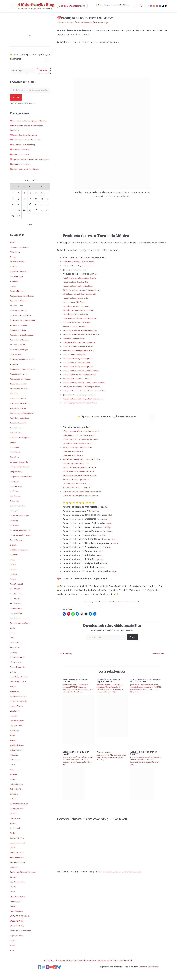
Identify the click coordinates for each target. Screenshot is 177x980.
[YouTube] (157, 6)
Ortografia (15, 803)
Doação (13, 588)
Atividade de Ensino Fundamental (25, 330)
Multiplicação (16, 769)
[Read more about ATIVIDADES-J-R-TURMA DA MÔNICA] (142, 784)
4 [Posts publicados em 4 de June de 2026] (30, 202)
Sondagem (15, 877)
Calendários (15, 466)
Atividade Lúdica (17, 364)
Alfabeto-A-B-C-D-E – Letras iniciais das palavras (85, 439)
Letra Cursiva (16, 720)
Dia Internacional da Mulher (23, 540)
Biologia (14, 452)
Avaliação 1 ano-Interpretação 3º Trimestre (82, 435)
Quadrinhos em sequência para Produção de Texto (86, 334)
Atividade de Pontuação (21, 359)
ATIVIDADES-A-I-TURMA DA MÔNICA (76, 753)
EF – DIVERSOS (17, 598)
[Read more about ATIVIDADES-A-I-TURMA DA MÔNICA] (74, 784)
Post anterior (65, 654)
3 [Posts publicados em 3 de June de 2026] (24, 202)
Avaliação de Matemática (21, 427)
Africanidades (16, 261)
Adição (13, 252)
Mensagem (15, 764)
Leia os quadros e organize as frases (79, 378)
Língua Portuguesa (19, 730)
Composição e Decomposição (23, 486)
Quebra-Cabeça (17, 828)
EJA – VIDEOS (16, 628)
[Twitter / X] (166, 6)
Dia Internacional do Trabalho (23, 545)
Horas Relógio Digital (20, 691)
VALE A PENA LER (18, 930)
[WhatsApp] (146, 6)
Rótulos (13, 842)
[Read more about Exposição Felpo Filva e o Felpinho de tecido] (112, 716)
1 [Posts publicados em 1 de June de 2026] (13, 202)
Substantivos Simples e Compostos (26, 881)
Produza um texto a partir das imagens (80, 322)
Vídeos (13, 955)
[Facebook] (148, 6)
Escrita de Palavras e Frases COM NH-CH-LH (83, 467)
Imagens (14, 696)
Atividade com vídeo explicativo (24, 305)
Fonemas (14, 662)
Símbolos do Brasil (18, 862)
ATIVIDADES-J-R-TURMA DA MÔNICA (144, 753)
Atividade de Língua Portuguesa (25, 344)
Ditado (13, 569)
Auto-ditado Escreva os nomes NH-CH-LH (82, 471)
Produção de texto (18, 818)
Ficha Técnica (16, 657)
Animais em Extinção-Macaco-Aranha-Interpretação (87, 491)
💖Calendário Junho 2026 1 (22, 174)
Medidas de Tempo (19, 754)
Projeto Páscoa (104, 752)
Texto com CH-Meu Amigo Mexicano (80, 479)
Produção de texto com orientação (78, 298)
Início (34, 970)
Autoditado (15, 403)
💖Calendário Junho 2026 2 (23, 159)
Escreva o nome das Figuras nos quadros (81, 358)
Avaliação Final (17, 437)
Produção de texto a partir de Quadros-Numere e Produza (89, 382)
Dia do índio (15, 535)
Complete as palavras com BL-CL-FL (79, 463)
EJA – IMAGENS (17, 623)
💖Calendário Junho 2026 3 (23, 155)
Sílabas (13, 857)
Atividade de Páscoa (19, 354)
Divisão (13, 579)
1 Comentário (117, 684)
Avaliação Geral (17, 442)
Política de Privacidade (134, 970)
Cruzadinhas (16, 510)
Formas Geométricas (19, 667)
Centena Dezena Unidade (22, 476)
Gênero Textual (17, 671)
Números (14, 789)
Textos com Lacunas (19, 906)
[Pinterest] (154, 6)
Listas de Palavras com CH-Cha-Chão (80, 487)
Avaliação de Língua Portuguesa (25, 422)
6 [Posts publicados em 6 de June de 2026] (42, 202)
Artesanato (15, 291)
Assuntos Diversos (18, 300)
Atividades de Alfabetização (23, 388)
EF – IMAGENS (17, 603)
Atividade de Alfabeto (20, 310)
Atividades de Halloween (21, 398)
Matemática (15, 740)
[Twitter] (42, 976)
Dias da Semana (17, 549)
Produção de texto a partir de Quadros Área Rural (85, 370)
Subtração (15, 886)
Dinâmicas (15, 564)
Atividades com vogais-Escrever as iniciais (82, 310)
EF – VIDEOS (16, 608)
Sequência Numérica (19, 852)
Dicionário (15, 554)
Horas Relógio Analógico (21, 686)
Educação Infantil (18, 593)
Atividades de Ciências (20, 393)
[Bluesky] (160, 6)
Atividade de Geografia (20, 335)
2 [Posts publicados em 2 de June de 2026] (19, 202)
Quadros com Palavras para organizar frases (83, 394)
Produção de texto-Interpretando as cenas (82, 265)
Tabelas (13, 896)
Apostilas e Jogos (18, 286)
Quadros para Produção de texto (78, 269)
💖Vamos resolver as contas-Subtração (28, 178)
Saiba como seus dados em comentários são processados (125, 872)
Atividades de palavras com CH (77, 483)
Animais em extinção (19, 271)
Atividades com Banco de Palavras (26, 379)
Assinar (16, 98)
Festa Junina (16, 652)
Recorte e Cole (17, 837)
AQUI (106, 507)
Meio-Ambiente (17, 759)
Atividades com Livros (20, 383)
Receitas (14, 833)
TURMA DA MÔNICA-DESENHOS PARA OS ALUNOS (145, 680)
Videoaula (14, 950)
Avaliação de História (19, 418)
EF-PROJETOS (17, 613)
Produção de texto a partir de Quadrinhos (82, 286)
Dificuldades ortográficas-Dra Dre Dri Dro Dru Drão (86, 459)
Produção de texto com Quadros (78, 354)
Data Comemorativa (19, 515)
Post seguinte (159, 654)
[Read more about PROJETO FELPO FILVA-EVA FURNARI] (78, 719)
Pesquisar (43, 71)
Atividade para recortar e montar (25, 369)
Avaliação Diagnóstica (20, 432)
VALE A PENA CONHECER (22, 925)
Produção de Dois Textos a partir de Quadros (83, 374)
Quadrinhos (15, 823)
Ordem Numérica (18, 798)
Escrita (13, 637)
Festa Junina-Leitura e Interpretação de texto (83, 277)
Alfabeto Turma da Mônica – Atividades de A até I (85, 431)
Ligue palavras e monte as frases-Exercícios (82, 350)
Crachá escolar (17, 505)
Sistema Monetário (19, 867)
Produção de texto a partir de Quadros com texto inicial (88, 398)
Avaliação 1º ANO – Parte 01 (75, 451)
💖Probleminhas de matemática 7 (25, 150)
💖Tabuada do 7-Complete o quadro (27, 140)
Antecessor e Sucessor (20, 281)
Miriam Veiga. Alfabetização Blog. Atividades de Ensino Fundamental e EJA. (112, 601)
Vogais (13, 960)
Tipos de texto (16, 911)
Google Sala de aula (19, 676)
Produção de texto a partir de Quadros (80, 362)
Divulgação (15, 584)
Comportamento (18, 481)
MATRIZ (14, 745)
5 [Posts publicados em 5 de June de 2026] (36, 202)
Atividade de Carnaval (20, 320)
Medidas (14, 750)
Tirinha (13, 916)
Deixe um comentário (86, 23)
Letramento (15, 725)
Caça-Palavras (16, 462)
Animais (13, 266)
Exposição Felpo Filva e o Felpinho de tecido (108, 680)
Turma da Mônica (18, 920)
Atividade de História (19, 339)
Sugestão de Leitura (19, 891)
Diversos (14, 574)
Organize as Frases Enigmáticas (77, 326)
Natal (12, 779)
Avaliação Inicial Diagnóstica (23, 447)
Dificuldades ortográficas (21, 559)
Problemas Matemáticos (21, 813)
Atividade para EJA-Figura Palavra (78, 314)
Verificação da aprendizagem (23, 940)
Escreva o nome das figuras (23, 632)
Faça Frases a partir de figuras (76, 338)
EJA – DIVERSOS (18, 618)
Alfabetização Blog (36, 5)
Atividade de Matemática (21, 349)
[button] (72, 6)
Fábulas (13, 642)
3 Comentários (84, 684)
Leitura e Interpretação (20, 711)
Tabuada (14, 901)
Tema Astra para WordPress (149, 976)
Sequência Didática (19, 847)
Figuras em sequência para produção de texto (84, 318)
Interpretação (16, 701)
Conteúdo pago (17, 496)
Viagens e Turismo (18, 945)
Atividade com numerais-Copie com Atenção (83, 294)
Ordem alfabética (18, 794)
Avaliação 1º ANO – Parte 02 (76, 455)
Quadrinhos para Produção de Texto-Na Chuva (84, 330)
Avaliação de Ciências (20, 408)
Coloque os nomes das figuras (76, 302)
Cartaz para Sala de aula (21, 471)
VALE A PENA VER (18, 935)
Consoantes (15, 491)
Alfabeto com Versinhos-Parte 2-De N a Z (82, 346)
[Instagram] (151, 6)
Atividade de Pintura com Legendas (79, 306)
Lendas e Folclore (18, 715)
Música (13, 774)
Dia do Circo (15, 530)
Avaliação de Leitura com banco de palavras (83, 342)
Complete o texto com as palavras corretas (82, 261)
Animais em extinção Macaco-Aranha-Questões (84, 495)
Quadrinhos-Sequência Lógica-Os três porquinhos (85, 290)
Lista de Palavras (18, 735)
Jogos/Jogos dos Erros (20, 706)
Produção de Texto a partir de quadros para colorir (86, 386)
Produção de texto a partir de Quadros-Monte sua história (89, 390)
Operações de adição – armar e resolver (81, 447)
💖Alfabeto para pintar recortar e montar (29, 145)
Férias (13, 647)
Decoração (15, 520)
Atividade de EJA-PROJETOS (23, 325)
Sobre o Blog (113, 970)
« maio (29, 234)
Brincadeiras (15, 457)
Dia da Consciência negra (21, 525)
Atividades (15, 374)
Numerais (14, 784)
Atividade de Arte (18, 315)
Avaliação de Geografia (21, 413)
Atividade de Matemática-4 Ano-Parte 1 (81, 443)
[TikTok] (163, 6)
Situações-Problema (19, 872)
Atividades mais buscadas (91, 970)
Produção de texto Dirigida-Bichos (78, 282)
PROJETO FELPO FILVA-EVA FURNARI (76, 680)
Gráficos (14, 681)
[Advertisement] (112, 63)
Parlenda (14, 808)
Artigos (13, 296)
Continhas (15, 501)
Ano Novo (15, 276)
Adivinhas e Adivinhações (21, 256)
